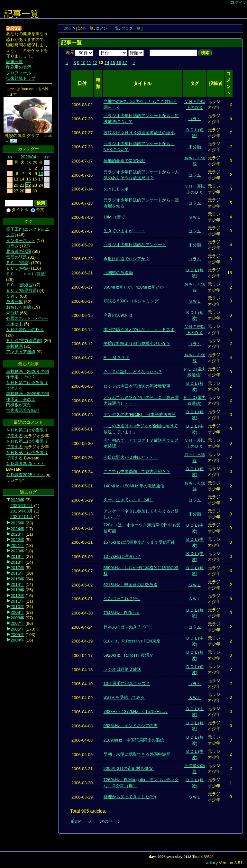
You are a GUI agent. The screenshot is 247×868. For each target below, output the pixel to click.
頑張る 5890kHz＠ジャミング (131, 301)
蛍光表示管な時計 (23, 410)
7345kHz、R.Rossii (122, 613)
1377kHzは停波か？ (122, 556)
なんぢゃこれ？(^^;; (122, 599)
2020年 (18, 551)
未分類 (195, 147)
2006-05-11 (82, 542)
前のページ (81, 821)
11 (89, 63)
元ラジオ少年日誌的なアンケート (135, 245)
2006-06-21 (82, 273)
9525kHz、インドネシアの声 (131, 726)
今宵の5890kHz (118, 315)
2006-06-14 (82, 330)
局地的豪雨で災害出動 (124, 161)
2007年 (18, 623)
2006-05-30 (82, 443)
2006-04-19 (82, 641)
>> (47, 157)
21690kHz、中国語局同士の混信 (134, 740)
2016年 (18, 573)
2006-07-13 (82, 203)
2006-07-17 (82, 161)
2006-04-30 (82, 613)
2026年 (18, 500)
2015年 (18, 579)
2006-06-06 (82, 372)
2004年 (18, 640)
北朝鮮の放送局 (118, 273)
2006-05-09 (82, 556)
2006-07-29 (82, 119)
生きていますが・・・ (124, 231)
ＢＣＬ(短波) (18, 263)
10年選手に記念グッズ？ (127, 683)
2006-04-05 (82, 754)
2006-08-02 (82, 104)
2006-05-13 (82, 514)
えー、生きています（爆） (129, 500)
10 (83, 63)
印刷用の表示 (19, 67)
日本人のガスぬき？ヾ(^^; (128, 627)
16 (119, 63)
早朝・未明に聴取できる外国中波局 (137, 754)
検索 (205, 53)
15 (113, 63)
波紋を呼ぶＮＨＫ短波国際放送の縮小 (139, 133)
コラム (195, 119)
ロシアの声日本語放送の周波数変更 (137, 386)
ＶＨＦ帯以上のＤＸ (25, 330)
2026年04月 (22, 506)
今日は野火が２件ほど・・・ (131, 457)
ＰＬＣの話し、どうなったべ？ (133, 372)
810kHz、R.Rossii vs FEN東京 (132, 641)
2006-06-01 (82, 429)
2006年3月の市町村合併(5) (129, 768)
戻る (68, 28)
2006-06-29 (82, 245)
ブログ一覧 (131, 28)
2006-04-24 (82, 627)
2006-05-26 (82, 457)
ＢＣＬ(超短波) (20, 285)
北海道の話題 (19, 251)
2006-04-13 (82, 670)
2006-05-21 (82, 486)
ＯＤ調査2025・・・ (26, 463)
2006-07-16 (82, 175)
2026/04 (28, 157)
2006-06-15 (82, 315)
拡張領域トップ (21, 78)
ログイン (239, 2)
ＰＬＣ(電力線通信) (24, 341)
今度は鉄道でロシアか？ (127, 259)
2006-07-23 (82, 147)
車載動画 (14, 346)
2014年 (18, 584)
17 (125, 63)
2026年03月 (22, 511)
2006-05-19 (82, 500)
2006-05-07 (82, 571)
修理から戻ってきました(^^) (130, 797)
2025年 (18, 523)
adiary (212, 863)
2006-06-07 (82, 358)
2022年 (18, 540)
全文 (38, 210)
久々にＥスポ (116, 189)
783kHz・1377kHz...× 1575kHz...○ (136, 711)
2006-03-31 (82, 768)
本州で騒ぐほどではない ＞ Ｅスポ (139, 330)
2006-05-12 (82, 528)
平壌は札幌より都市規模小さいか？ (137, 343)
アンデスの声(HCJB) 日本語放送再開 (140, 415)
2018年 (18, 562)
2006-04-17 (82, 655)
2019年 (18, 556)
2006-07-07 (82, 231)
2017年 (18, 568)
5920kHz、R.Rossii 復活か (128, 655)
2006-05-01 (82, 599)
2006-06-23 (82, 259)
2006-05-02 (82, 585)
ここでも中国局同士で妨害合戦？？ (137, 471)
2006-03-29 (82, 797)
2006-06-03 (82, 400)
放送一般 (14, 302)
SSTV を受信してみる (124, 697)
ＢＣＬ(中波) (18, 268)
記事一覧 (22, 14)
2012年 (18, 596)
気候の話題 (17, 257)
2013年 (18, 590)
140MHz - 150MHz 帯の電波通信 (134, 486)
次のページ (110, 821)
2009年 (18, 612)
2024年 (18, 529)
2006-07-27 (82, 133)
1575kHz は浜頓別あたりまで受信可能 (140, 542)
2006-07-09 (82, 217)
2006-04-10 (82, 683)
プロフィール (19, 73)
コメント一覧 (107, 28)
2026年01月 (22, 517)
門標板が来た (19, 405)
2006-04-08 (82, 711)
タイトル (17, 210)
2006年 (18, 629)
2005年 (18, 635)
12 (95, 63)
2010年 (18, 607)
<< (10, 157)
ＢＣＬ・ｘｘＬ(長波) (26, 274)
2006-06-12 (82, 344)
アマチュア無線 (21, 352)
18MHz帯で (114, 217)
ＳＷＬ (195, 217)
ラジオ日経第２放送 (122, 669)
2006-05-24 (82, 472)
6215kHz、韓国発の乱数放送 (131, 585)
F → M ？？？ (117, 358)
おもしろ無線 (19, 307)
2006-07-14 (82, 189)
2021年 (18, 545)
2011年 (18, 601)
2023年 (18, 534)
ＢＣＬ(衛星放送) (22, 290)
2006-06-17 (82, 287)
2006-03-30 (82, 783)
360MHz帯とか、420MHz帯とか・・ (138, 287)
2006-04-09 (82, 698)
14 (107, 63)
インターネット (21, 240)
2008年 (18, 618)
